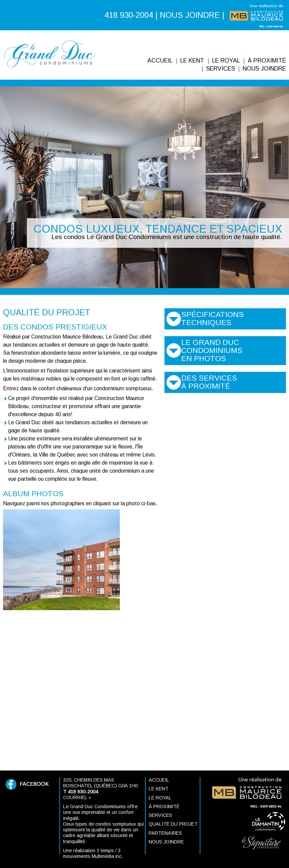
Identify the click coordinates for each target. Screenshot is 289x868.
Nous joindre (264, 69)
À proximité (267, 61)
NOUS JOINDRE (190, 15)
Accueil (160, 61)
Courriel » (77, 797)
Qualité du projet (173, 824)
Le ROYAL (226, 61)
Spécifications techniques (212, 319)
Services (221, 69)
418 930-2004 (129, 15)
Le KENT (192, 61)
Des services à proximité (209, 382)
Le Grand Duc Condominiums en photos (212, 350)
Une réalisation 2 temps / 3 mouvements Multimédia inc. (93, 853)
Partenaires (165, 833)
